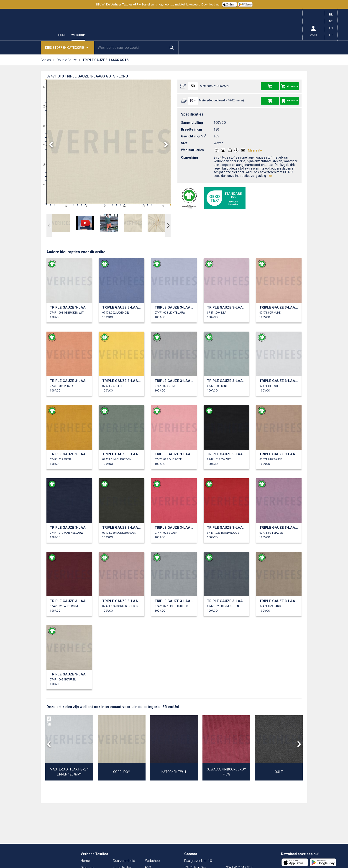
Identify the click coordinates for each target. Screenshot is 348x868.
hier (269, 176)
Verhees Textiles (32, 25)
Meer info (255, 150)
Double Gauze (67, 60)
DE (331, 21)
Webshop (78, 35)
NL (331, 15)
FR (331, 35)
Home (62, 35)
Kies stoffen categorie (67, 47)
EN (331, 28)
